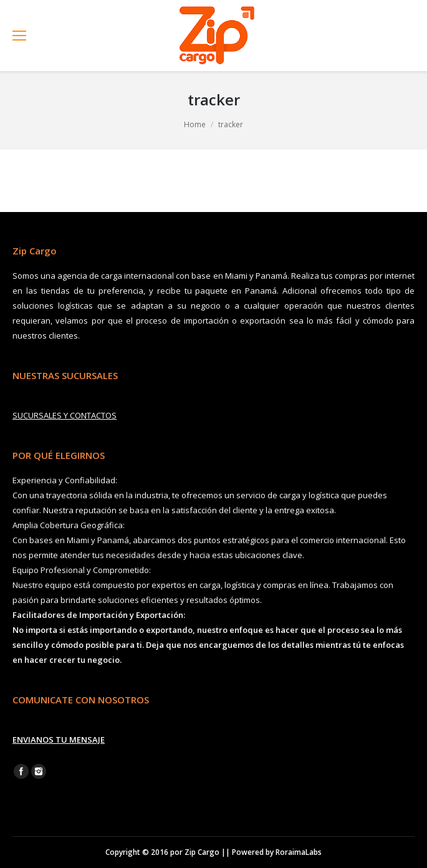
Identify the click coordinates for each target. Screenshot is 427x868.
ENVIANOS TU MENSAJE (59, 740)
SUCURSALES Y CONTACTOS (65, 415)
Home (195, 124)
